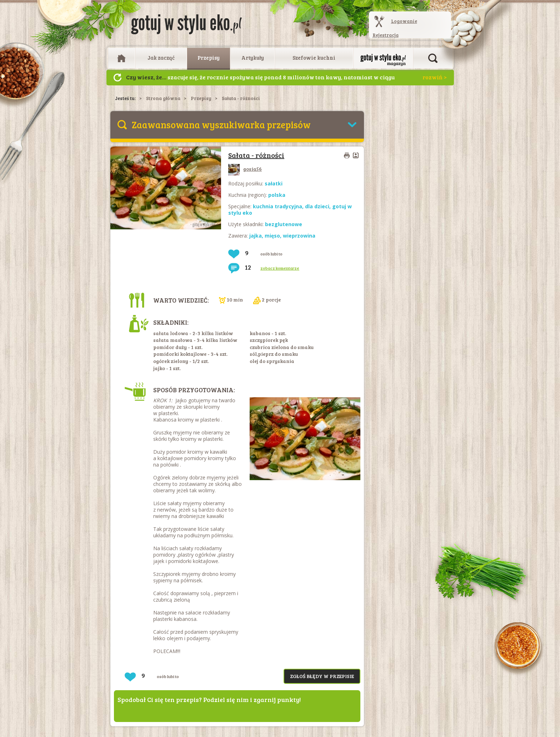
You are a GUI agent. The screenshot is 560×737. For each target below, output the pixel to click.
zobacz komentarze (280, 268)
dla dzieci (317, 206)
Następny (117, 78)
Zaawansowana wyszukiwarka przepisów (221, 125)
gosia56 (245, 169)
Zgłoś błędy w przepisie (322, 676)
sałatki (274, 183)
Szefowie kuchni (314, 58)
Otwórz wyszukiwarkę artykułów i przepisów (433, 58)
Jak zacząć (161, 58)
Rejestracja (386, 35)
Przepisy (209, 58)
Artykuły (253, 58)
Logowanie (404, 21)
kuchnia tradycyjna (277, 206)
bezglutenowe (284, 224)
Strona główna (163, 98)
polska (277, 195)
